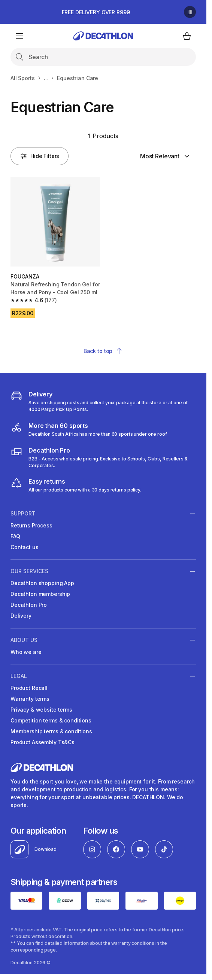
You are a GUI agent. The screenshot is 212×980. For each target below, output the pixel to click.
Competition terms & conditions (51, 720)
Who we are (26, 652)
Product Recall (29, 688)
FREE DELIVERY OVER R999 (96, 12)
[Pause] (190, 12)
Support (23, 514)
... (46, 78)
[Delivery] (103, 401)
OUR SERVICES (29, 571)
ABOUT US (24, 640)
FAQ (15, 536)
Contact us (25, 547)
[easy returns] (76, 485)
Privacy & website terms (41, 710)
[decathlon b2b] (103, 457)
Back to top (103, 351)
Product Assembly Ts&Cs (43, 742)
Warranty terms (30, 699)
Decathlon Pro (29, 605)
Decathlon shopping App (42, 583)
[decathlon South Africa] (89, 429)
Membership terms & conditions (51, 731)
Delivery (21, 616)
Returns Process (31, 525)
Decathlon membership (40, 594)
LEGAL (19, 676)
